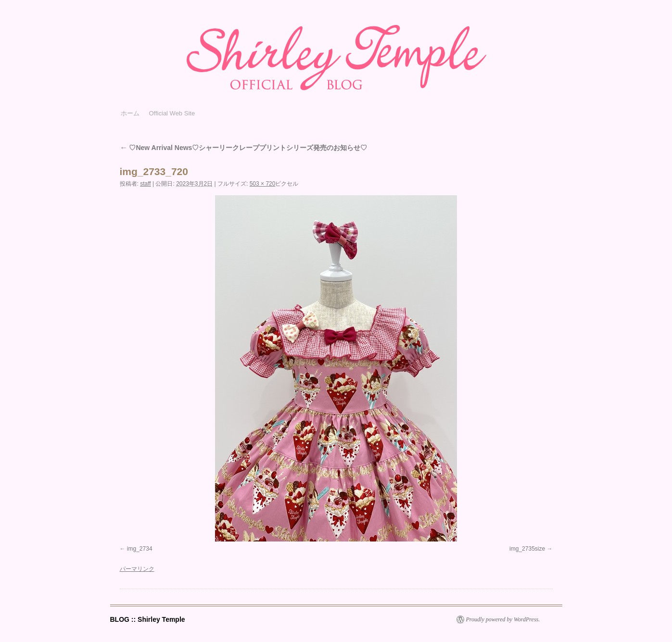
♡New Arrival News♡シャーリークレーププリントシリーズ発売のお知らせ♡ (244, 148)
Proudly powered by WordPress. (503, 619)
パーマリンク (137, 569)
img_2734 (140, 549)
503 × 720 (263, 184)
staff (145, 184)
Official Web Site (172, 113)
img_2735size (527, 549)
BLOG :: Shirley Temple (148, 619)
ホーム (130, 113)
